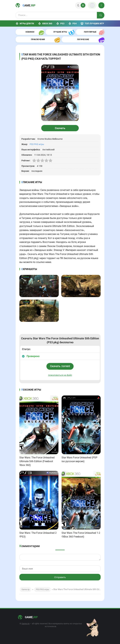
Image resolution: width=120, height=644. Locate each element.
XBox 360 (45, 23)
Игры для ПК (25, 23)
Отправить (60, 577)
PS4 (72, 23)
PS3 (60, 23)
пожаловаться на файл (60, 375)
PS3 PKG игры (37, 144)
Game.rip (26, 589)
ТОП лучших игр (92, 23)
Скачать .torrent (60, 366)
